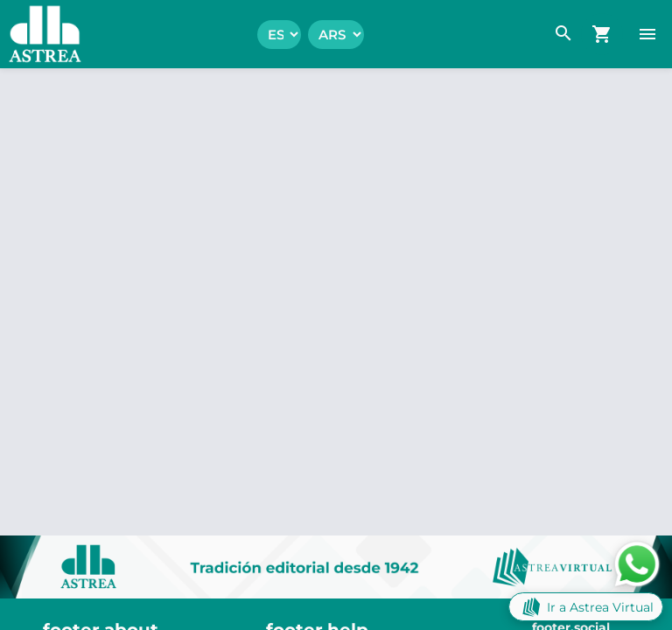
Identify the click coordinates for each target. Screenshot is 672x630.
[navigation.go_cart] (602, 34)
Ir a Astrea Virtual (586, 607)
